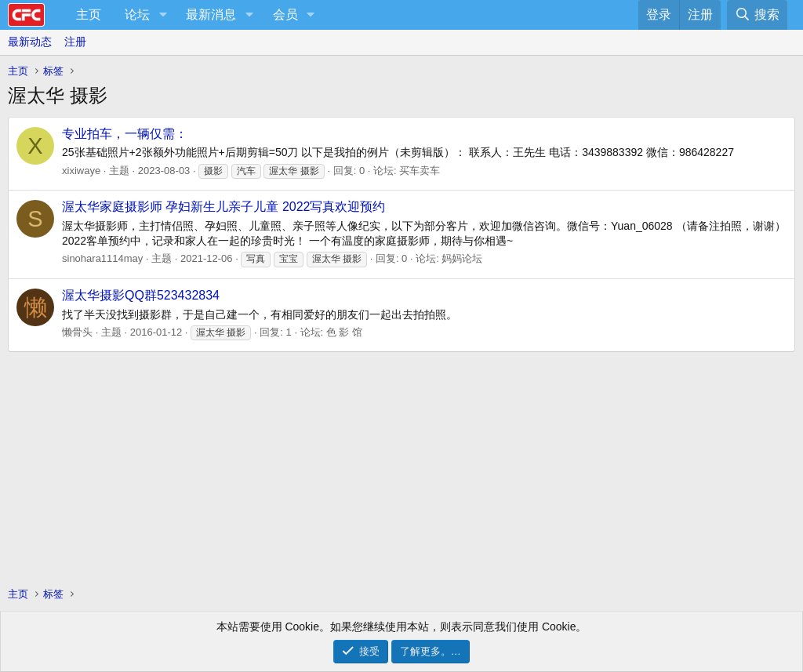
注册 (75, 42)
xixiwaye (81, 171)
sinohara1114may (102, 258)
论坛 (137, 15)
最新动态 (30, 42)
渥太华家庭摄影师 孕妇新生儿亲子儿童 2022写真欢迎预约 (223, 207)
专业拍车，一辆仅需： (125, 134)
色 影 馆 (344, 332)
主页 (89, 15)
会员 (285, 15)
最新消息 (211, 15)
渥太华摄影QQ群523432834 (141, 295)
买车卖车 (420, 171)
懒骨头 (77, 332)
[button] (163, 15)
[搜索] (757, 15)
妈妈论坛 (462, 258)
